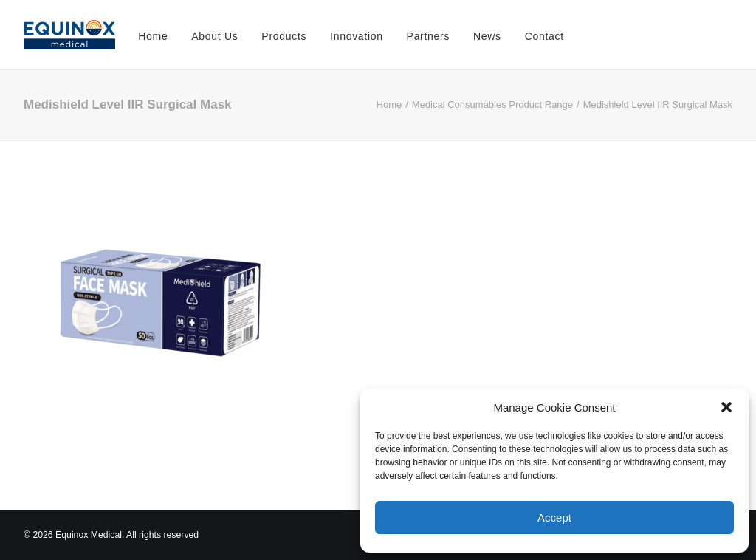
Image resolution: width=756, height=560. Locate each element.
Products (284, 36)
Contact (544, 36)
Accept (554, 518)
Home (153, 36)
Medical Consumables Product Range (492, 105)
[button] (726, 407)
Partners (429, 36)
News (487, 36)
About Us (214, 36)
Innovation (357, 36)
